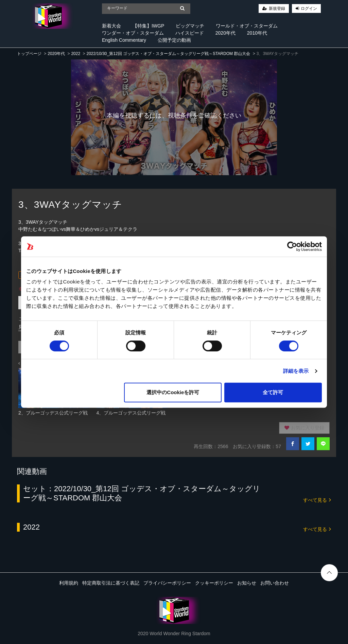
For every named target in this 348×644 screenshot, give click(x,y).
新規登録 (277, 8)
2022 (76, 54)
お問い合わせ (275, 583)
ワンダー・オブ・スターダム (133, 33)
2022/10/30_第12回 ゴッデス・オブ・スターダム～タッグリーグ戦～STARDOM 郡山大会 (168, 54)
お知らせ (247, 583)
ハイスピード (190, 33)
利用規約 (69, 583)
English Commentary (124, 40)
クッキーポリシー (214, 583)
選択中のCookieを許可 (173, 392)
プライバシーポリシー (167, 583)
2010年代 (257, 33)
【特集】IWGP (148, 26)
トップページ (29, 54)
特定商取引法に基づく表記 (111, 583)
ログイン (309, 8)
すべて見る (317, 500)
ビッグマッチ (190, 26)
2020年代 (225, 33)
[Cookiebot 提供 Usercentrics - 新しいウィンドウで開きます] (292, 246)
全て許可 (273, 392)
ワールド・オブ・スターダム (247, 26)
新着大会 (111, 26)
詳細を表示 (296, 371)
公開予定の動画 (174, 40)
